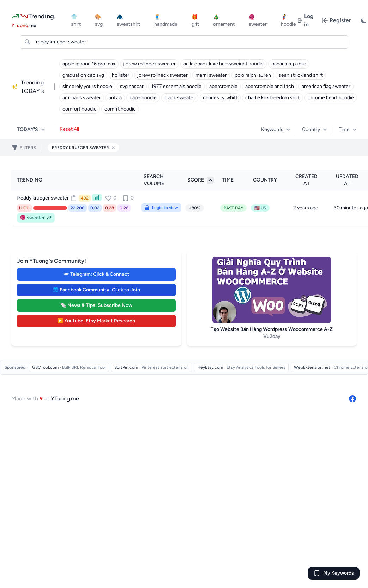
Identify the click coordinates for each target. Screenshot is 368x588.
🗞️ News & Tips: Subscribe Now (96, 305)
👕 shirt (76, 21)
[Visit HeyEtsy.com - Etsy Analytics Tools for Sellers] (241, 367)
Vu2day (272, 336)
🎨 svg (99, 21)
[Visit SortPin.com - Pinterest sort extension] (152, 367)
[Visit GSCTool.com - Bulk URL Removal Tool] (69, 367)
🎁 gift (195, 21)
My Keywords (339, 573)
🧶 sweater (258, 21)
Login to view (161, 208)
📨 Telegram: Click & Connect (96, 274)
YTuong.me (65, 399)
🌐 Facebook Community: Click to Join (96, 290)
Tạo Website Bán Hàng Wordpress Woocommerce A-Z (272, 329)
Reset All (69, 129)
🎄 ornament (224, 21)
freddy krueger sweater (43, 198)
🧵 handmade (166, 21)
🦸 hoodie (288, 21)
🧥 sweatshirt (128, 21)
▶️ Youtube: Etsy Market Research (96, 321)
